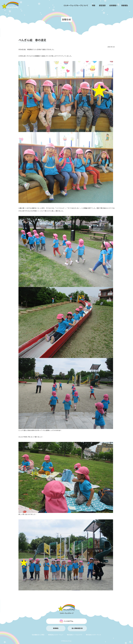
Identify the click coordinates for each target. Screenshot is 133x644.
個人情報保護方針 (77, 628)
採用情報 (113, 5)
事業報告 (125, 5)
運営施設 (102, 5)
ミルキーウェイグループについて (76, 5)
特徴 (94, 5)
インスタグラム (67, 621)
